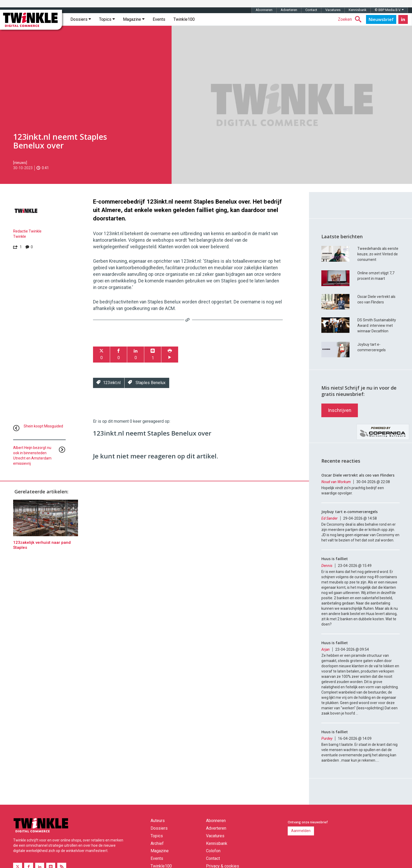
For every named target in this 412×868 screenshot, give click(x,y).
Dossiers (81, 19)
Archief (157, 843)
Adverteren (289, 10)
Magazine (134, 19)
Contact (311, 10)
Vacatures (333, 10)
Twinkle (20, 236)
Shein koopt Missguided (43, 426)
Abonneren (264, 10)
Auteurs (158, 821)
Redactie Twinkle (27, 231)
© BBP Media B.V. (389, 10)
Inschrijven (340, 410)
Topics (107, 19)
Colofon (213, 851)
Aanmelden (301, 831)
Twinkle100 (184, 19)
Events (159, 19)
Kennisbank (358, 10)
